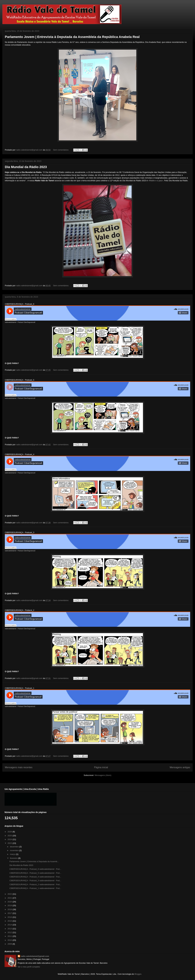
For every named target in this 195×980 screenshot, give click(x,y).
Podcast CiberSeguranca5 (27, 398)
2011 (10, 936)
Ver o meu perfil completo (29, 967)
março (13, 854)
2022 (10, 894)
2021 (10, 898)
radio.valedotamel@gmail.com (35, 956)
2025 (10, 836)
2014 (10, 925)
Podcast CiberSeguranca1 (27, 706)
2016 (10, 917)
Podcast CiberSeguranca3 (27, 551)
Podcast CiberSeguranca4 (27, 473)
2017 (10, 913)
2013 (10, 929)
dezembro (15, 847)
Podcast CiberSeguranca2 (27, 629)
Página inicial (101, 767)
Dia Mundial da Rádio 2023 (26, 167)
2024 (10, 839)
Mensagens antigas (180, 767)
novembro (15, 850)
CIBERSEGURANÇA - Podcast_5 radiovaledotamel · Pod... (35, 873)
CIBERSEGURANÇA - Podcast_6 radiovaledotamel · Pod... (35, 869)
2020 (10, 902)
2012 (10, 932)
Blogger (138, 974)
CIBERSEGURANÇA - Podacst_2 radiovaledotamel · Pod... (35, 884)
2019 (10, 905)
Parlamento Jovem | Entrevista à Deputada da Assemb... (34, 861)
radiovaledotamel (11, 322)
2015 (10, 921)
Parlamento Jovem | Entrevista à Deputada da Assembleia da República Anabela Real (72, 37)
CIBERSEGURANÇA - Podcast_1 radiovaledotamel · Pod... (35, 888)
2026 (10, 832)
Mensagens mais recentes (19, 767)
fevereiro (14, 858)
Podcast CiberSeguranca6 (27, 322)
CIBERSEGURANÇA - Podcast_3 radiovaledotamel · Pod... (35, 881)
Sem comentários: (61, 150)
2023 (10, 843)
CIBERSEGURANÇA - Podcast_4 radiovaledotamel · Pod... (35, 877)
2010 (10, 940)
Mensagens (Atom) (103, 775)
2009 (10, 944)
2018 (10, 909)
